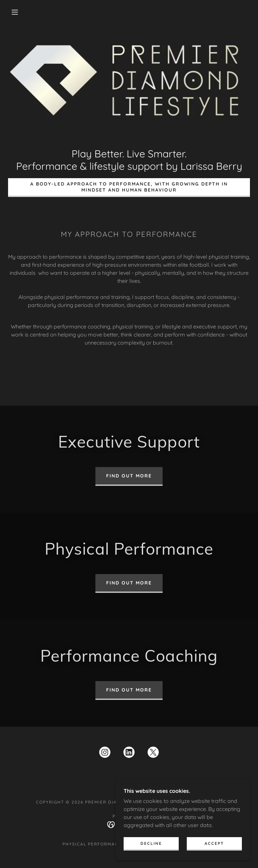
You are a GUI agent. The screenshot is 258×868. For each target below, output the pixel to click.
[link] (105, 754)
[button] (15, 12)
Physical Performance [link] (94, 844)
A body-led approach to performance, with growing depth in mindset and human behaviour (129, 187)
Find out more (129, 476)
